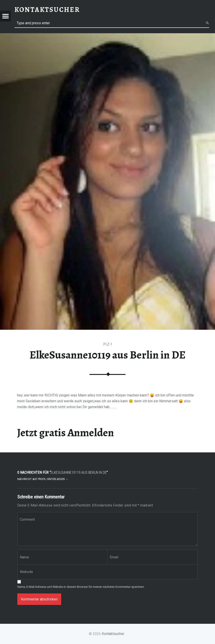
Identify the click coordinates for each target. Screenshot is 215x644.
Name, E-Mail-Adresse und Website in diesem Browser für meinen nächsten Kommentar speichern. (81, 587)
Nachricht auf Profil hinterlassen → (43, 479)
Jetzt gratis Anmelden (66, 433)
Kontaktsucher (113, 634)
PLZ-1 (108, 344)
